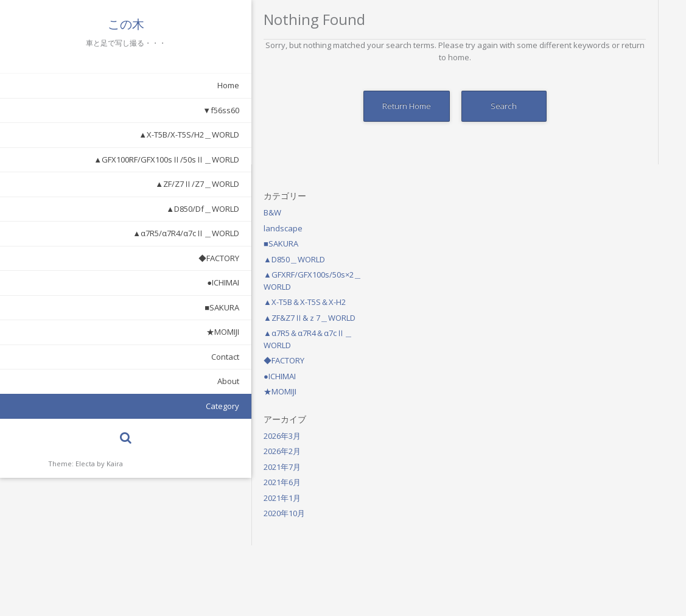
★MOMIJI (142, 332)
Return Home (315, 106)
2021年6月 (588, 318)
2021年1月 (588, 334)
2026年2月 (588, 287)
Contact (144, 357)
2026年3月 (588, 271)
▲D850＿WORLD (600, 95)
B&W (578, 48)
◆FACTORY (138, 258)
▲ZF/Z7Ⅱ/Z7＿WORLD (116, 184)
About (147, 381)
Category (142, 406)
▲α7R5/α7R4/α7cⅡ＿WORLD (105, 233)
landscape (589, 64)
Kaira (115, 464)
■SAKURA (141, 307)
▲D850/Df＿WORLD (122, 209)
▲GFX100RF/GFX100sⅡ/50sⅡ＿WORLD (86, 159)
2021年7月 (588, 303)
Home (147, 85)
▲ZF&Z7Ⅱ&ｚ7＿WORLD (615, 153)
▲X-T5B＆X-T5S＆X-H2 (610, 138)
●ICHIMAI (142, 282)
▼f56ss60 (140, 110)
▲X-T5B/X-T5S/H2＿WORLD (108, 135)
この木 (85, 24)
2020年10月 (590, 349)
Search (413, 106)
